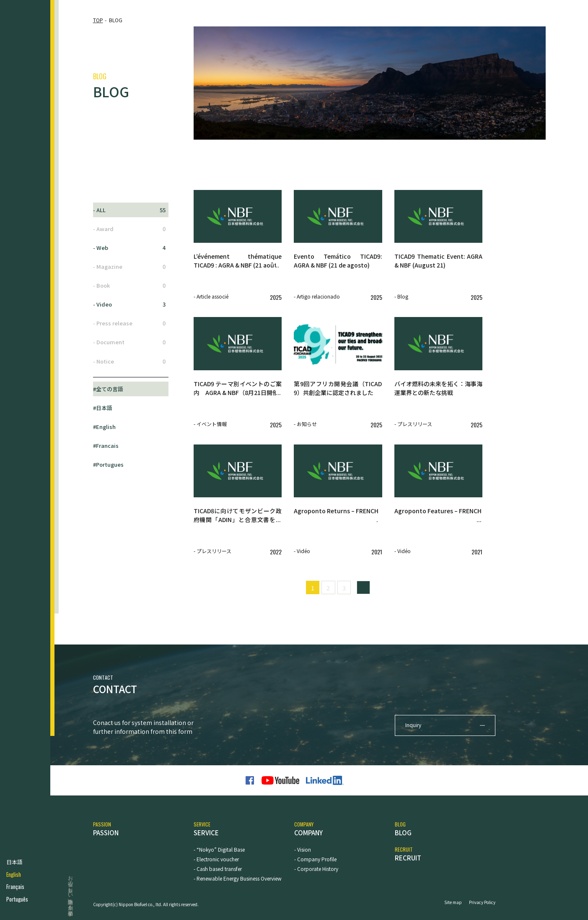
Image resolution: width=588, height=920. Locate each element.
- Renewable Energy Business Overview (238, 878)
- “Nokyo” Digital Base (219, 849)
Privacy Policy (482, 902)
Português (17, 899)
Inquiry (413, 725)
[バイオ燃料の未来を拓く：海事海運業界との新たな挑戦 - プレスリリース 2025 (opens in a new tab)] (439, 394)
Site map (453, 902)
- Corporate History (316, 869)
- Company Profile (315, 859)
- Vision (303, 849)
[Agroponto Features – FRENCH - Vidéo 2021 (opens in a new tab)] (439, 521)
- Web (130, 248)
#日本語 (103, 408)
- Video (130, 304)
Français (15, 887)
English (14, 875)
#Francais (106, 446)
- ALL (130, 210)
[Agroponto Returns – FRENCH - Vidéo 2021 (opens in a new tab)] (338, 521)
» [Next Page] (364, 588)
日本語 (14, 862)
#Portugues (108, 464)
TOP (98, 20)
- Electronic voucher (216, 859)
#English (104, 427)
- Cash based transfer (218, 869)
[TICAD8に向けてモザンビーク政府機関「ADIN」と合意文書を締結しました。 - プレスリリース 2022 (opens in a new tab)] (238, 521)
